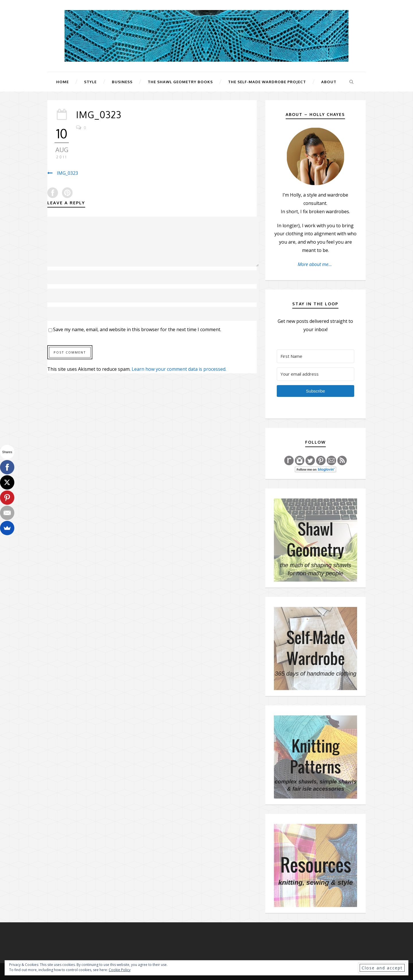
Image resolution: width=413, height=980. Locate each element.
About (329, 82)
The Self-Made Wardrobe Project (267, 82)
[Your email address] (315, 374)
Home (63, 82)
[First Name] (315, 356)
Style (90, 82)
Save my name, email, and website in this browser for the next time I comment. (137, 329)
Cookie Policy (120, 970)
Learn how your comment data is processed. (179, 369)
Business (122, 82)
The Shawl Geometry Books (180, 82)
